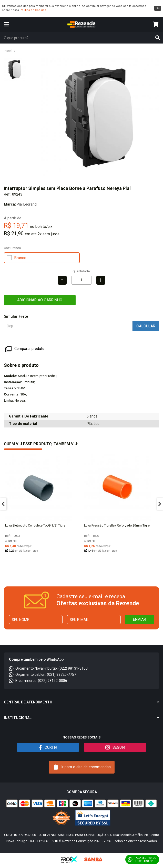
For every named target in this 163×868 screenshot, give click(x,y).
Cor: (12, 248)
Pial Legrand (27, 204)
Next (160, 504)
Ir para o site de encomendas (82, 767)
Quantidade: (81, 271)
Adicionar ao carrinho (40, 300)
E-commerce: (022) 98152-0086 (38, 681)
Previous (3, 504)
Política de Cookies (33, 10)
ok (158, 8)
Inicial (8, 51)
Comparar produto (25, 349)
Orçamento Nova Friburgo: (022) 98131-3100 (48, 668)
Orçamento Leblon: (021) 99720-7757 (43, 674)
